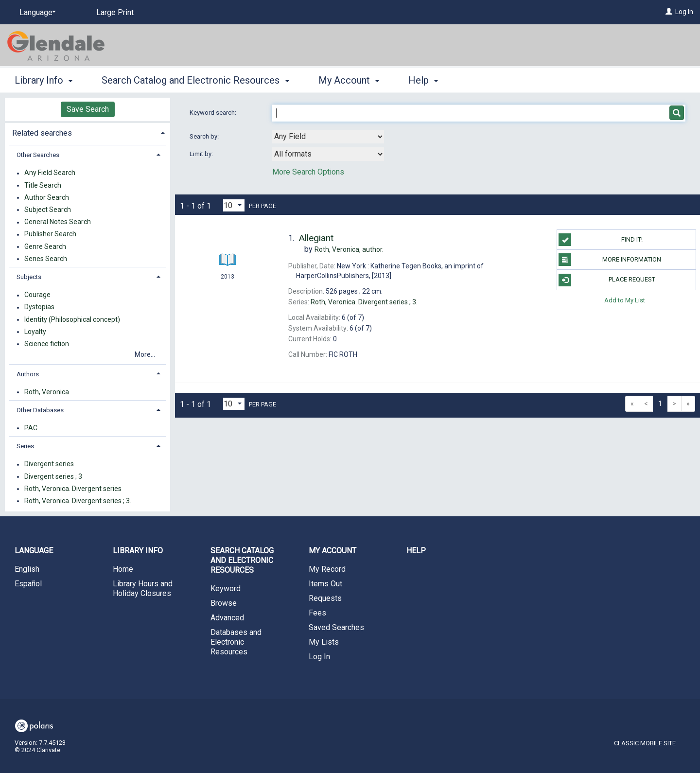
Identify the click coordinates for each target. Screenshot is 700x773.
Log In (684, 12)
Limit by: (202, 154)
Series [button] (25, 446)
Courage (37, 295)
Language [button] (34, 551)
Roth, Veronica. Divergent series (73, 489)
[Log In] (669, 12)
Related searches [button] (42, 133)
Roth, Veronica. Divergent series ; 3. (78, 501)
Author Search (47, 197)
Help (416, 551)
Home (123, 569)
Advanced (227, 618)
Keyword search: (214, 113)
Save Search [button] (88, 109)
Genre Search (45, 246)
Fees (317, 613)
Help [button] (423, 80)
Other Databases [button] (40, 410)
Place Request (607, 280)
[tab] (87, 132)
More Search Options (308, 172)
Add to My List (625, 300)
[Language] (36, 13)
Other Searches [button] (38, 155)
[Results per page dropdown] (234, 205)
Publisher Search (50, 234)
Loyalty (35, 332)
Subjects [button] (29, 277)
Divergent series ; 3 (53, 476)
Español (28, 584)
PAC (31, 428)
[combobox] (328, 137)
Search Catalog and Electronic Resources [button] (195, 80)
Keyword (226, 589)
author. (349, 249)
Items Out (325, 584)
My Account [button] (349, 80)
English (27, 569)
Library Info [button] (44, 80)
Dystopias (39, 307)
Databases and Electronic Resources (236, 642)
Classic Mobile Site (645, 743)
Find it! (600, 240)
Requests (325, 598)
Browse (224, 603)
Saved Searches (336, 627)
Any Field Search (50, 173)
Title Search (43, 185)
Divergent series (49, 464)
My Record (327, 569)
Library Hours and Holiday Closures (143, 589)
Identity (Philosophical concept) (72, 319)
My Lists (324, 642)
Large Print (115, 12)
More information (610, 260)
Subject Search (48, 210)
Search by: (205, 136)
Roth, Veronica (47, 392)
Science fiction (47, 344)
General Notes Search (58, 222)
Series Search (46, 259)
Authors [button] (28, 374)
